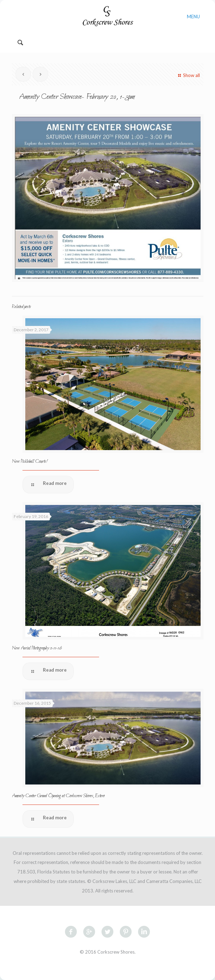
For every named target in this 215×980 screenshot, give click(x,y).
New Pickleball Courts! (30, 462)
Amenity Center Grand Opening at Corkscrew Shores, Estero (58, 796)
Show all (188, 75)
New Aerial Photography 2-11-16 (37, 648)
